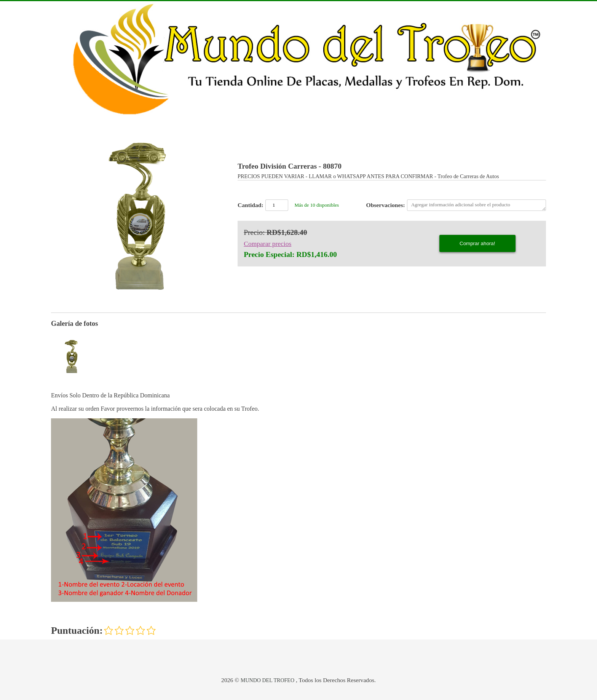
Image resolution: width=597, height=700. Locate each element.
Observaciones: (386, 205)
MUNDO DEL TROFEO (267, 680)
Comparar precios (267, 244)
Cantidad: (251, 205)
